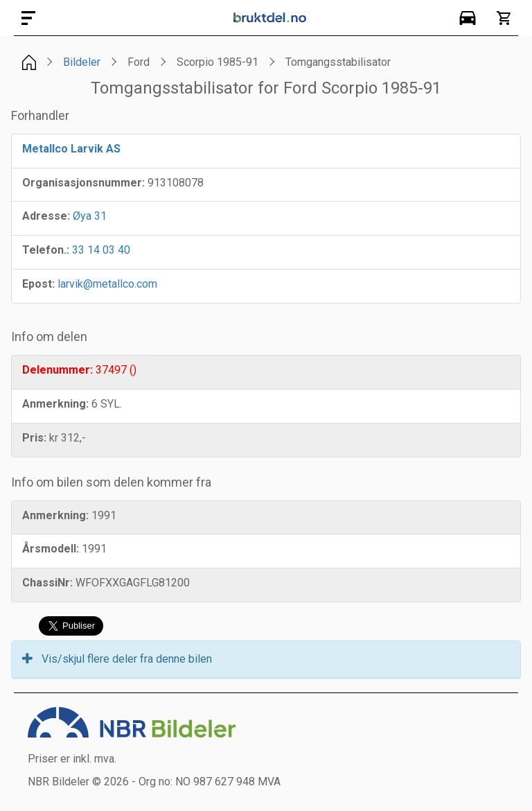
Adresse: (46, 216)
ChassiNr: (47, 583)
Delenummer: (57, 370)
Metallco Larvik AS (71, 149)
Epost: (38, 284)
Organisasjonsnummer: (83, 183)
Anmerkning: (55, 404)
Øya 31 (90, 216)
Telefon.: (46, 250)
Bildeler (82, 62)
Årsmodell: (51, 549)
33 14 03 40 (101, 250)
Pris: (34, 438)
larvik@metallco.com (107, 284)
